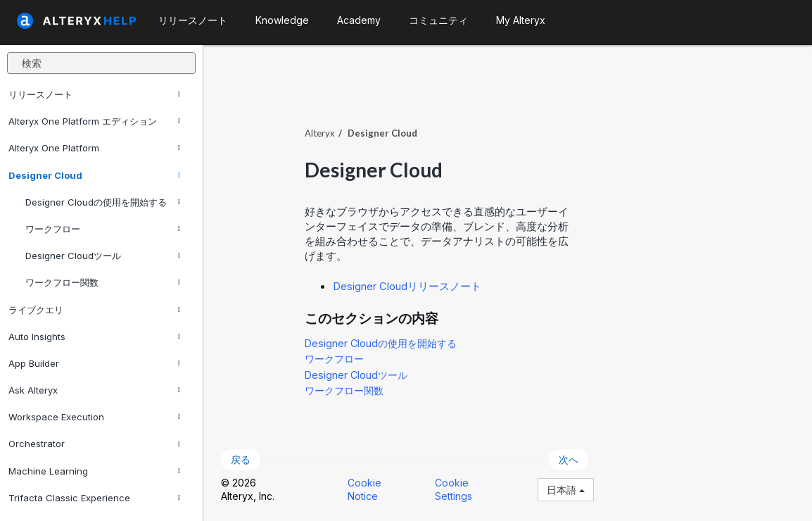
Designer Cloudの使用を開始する (103, 202)
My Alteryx (521, 20)
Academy (359, 20)
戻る (241, 459)
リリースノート (95, 94)
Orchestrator (95, 444)
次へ (569, 459)
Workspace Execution (95, 417)
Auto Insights (95, 337)
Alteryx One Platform (95, 148)
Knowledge (282, 20)
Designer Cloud (95, 175)
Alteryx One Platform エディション (95, 121)
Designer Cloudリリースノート (407, 286)
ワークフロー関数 (103, 282)
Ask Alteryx (95, 390)
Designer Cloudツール (103, 256)
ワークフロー (103, 229)
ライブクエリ (95, 310)
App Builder (95, 363)
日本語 (566, 490)
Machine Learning (95, 471)
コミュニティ (438, 20)
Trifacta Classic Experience (95, 498)
